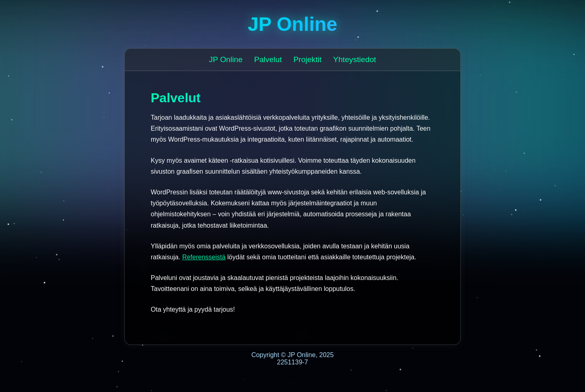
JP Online (226, 59)
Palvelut (268, 59)
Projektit (307, 59)
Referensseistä (204, 257)
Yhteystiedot (355, 59)
